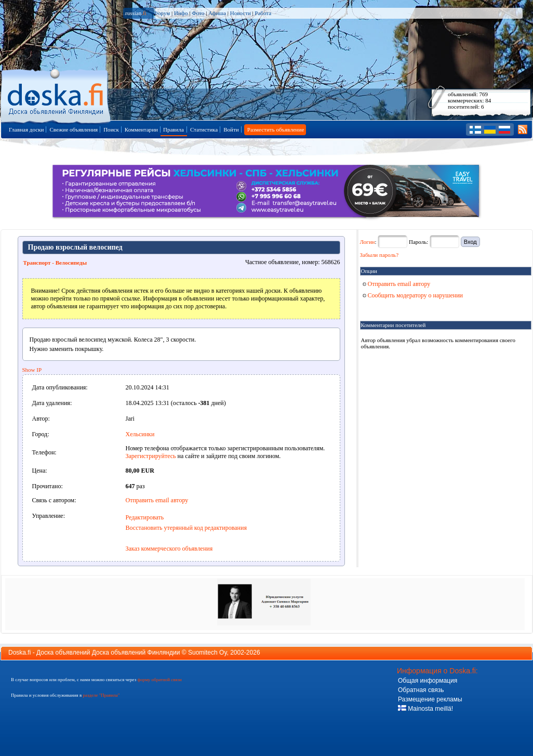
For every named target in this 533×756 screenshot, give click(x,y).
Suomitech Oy (207, 653)
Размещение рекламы (430, 699)
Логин (368, 242)
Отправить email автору (157, 500)
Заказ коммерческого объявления (169, 549)
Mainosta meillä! (425, 709)
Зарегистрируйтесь (151, 456)
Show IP (32, 370)
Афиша (217, 13)
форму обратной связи (159, 680)
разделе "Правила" (101, 695)
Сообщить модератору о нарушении (413, 295)
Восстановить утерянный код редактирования (186, 528)
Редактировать (145, 517)
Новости (241, 13)
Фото (198, 13)
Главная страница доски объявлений (56, 94)
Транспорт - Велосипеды (55, 263)
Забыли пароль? (379, 255)
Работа (263, 13)
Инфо (181, 13)
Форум (162, 13)
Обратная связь (421, 690)
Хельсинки (140, 434)
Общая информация (428, 681)
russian (136, 13)
